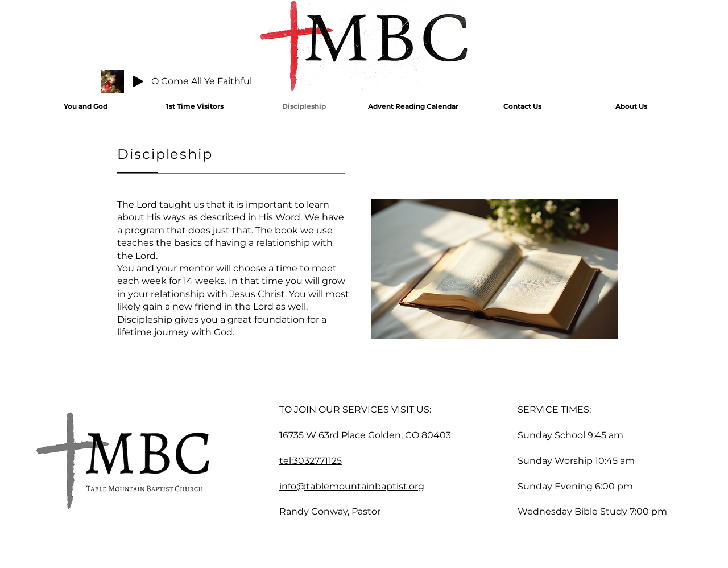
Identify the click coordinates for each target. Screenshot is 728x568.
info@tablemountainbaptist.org (352, 486)
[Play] (138, 81)
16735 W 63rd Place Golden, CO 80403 (365, 435)
